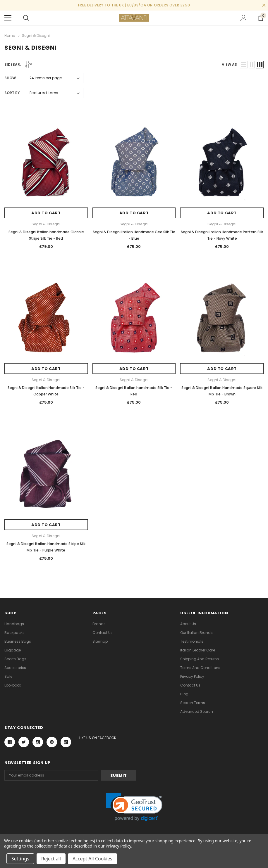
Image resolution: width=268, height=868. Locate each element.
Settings (20, 859)
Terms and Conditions (200, 668)
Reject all (51, 859)
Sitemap (100, 641)
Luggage (13, 650)
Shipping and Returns (200, 659)
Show (10, 78)
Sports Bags (15, 659)
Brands (99, 624)
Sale (8, 676)
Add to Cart (46, 213)
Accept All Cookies (92, 859)
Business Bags (18, 641)
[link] (134, 807)
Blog (184, 694)
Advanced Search (197, 711)
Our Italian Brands (196, 633)
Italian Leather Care (198, 650)
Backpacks (14, 633)
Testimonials (192, 641)
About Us (188, 624)
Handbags (14, 624)
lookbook (13, 685)
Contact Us (103, 633)
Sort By (12, 93)
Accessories (15, 668)
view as (229, 64)
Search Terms (193, 703)
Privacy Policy (192, 676)
